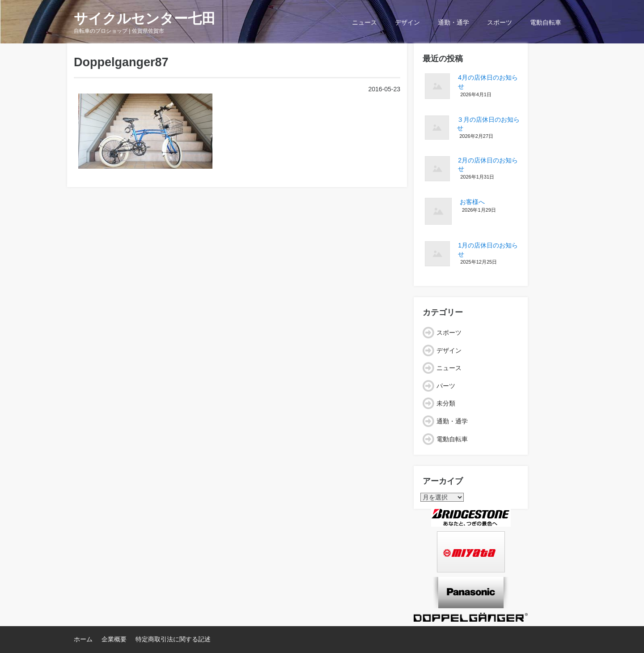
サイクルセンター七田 (145, 19)
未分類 (446, 403)
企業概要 (114, 639)
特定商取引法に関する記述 (173, 639)
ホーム (83, 639)
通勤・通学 (453, 22)
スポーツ (500, 22)
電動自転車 (546, 22)
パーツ (446, 386)
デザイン (407, 22)
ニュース (364, 22)
